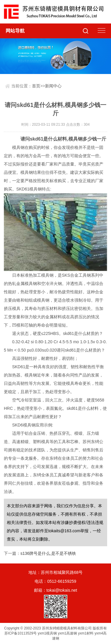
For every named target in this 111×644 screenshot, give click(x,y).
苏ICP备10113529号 (21, 633)
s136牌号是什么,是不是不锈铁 (48, 553)
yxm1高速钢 (68, 633)
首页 (36, 86)
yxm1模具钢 (48, 633)
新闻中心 (53, 86)
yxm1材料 (86, 633)
